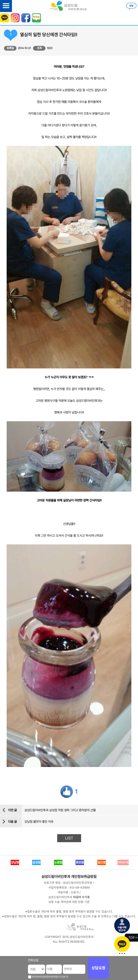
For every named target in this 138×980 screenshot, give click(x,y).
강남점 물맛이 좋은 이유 (39, 822)
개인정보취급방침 (84, 877)
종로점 (80, 862)
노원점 (58, 862)
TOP (131, 938)
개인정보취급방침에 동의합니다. (47, 977)
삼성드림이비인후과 (56, 877)
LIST (69, 838)
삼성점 (36, 862)
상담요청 (98, 968)
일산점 (102, 862)
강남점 (15, 862)
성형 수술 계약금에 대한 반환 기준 (69, 902)
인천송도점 (123, 862)
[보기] (65, 977)
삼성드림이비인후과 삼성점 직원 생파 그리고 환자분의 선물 (60, 810)
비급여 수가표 (81, 897)
